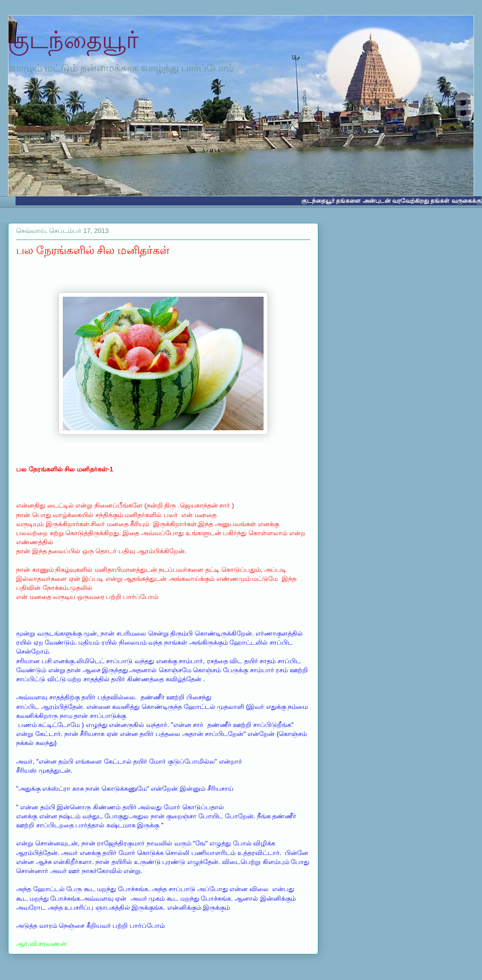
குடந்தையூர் (73, 40)
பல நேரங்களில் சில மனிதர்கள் (93, 250)
